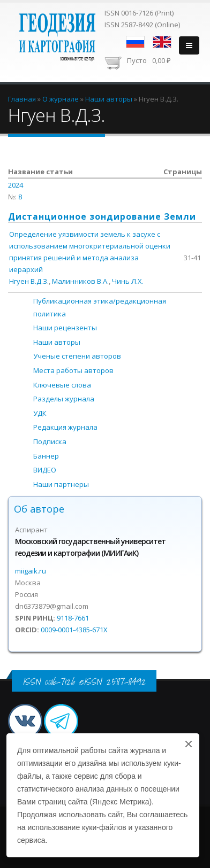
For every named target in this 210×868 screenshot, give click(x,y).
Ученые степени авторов (77, 356)
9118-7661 (73, 618)
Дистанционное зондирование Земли (102, 216)
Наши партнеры (61, 484)
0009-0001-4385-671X (74, 630)
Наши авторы (57, 342)
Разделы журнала (64, 399)
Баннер (46, 456)
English (162, 42)
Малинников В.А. (80, 281)
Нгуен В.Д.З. (29, 281)
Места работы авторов (73, 370)
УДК (40, 413)
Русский (135, 42)
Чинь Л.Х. (128, 281)
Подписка (50, 441)
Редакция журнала (65, 427)
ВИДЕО (45, 470)
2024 (16, 185)
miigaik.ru (31, 571)
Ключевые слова (62, 385)
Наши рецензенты (65, 328)
